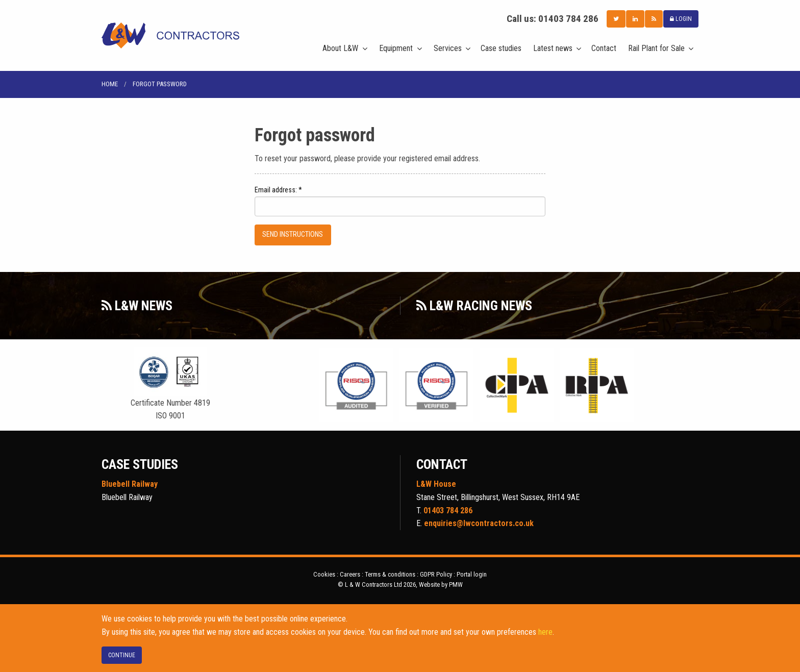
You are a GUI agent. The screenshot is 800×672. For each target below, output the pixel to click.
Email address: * (278, 190)
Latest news (553, 48)
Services (448, 48)
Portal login (472, 574)
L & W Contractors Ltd (170, 36)
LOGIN (681, 19)
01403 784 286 (568, 19)
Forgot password (160, 84)
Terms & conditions (390, 574)
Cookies (324, 574)
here (545, 632)
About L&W (340, 48)
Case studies (501, 48)
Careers (350, 574)
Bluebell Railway (130, 484)
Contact (604, 48)
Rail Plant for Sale (656, 48)
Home (110, 84)
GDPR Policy (436, 574)
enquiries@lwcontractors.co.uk (479, 523)
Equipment (396, 48)
